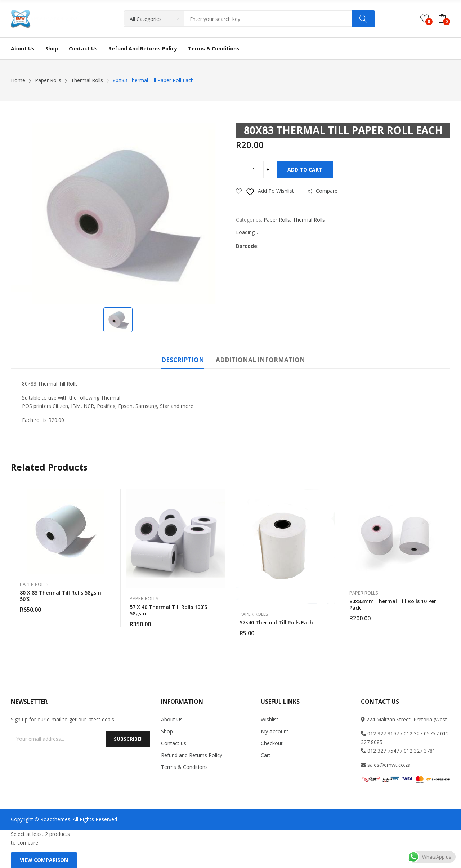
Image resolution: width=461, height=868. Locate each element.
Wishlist (270, 719)
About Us (172, 719)
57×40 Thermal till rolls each (276, 622)
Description (183, 360)
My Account (275, 731)
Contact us (174, 743)
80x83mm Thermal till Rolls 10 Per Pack (393, 604)
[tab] (183, 361)
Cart (266, 755)
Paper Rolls (277, 220)
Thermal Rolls (309, 220)
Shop (167, 731)
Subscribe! (127, 739)
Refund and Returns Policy (192, 755)
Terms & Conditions (184, 767)
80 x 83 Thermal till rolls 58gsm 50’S (61, 596)
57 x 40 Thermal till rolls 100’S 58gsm (168, 610)
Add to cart (305, 170)
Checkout (272, 743)
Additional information (260, 360)
